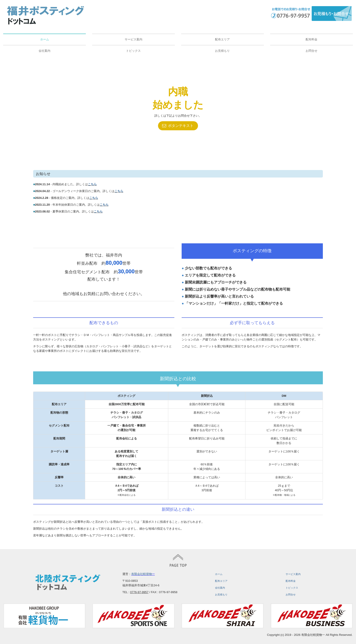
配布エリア (222, 39)
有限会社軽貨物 (142, 574)
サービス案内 (133, 39)
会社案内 (44, 51)
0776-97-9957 (139, 592)
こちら (92, 184)
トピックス (133, 51)
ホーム (45, 39)
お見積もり (222, 51)
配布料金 (311, 39)
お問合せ (311, 51)
